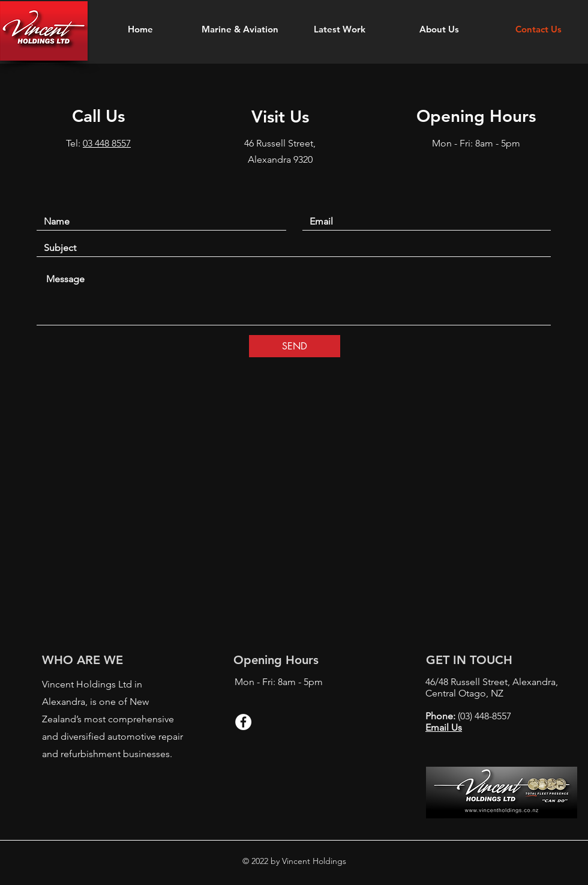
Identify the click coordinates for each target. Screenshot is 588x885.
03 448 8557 (107, 143)
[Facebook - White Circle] (243, 722)
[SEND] (295, 346)
